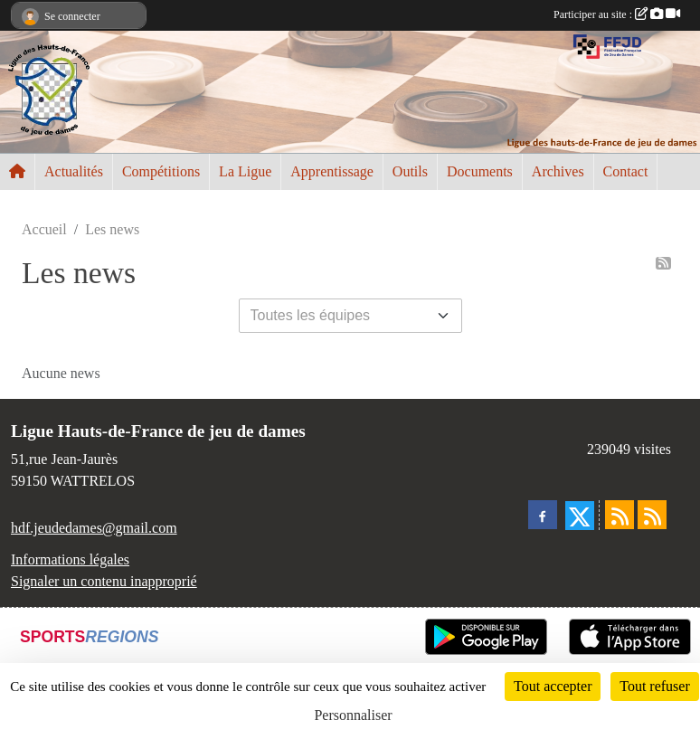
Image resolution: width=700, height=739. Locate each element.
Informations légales (70, 559)
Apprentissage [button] (332, 171)
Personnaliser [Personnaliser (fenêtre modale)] (353, 715)
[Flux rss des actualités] (620, 515)
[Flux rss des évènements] (652, 515)
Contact (626, 171)
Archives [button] (558, 171)
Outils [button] (410, 171)
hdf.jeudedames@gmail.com (94, 528)
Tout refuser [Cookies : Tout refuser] (655, 686)
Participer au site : (617, 14)
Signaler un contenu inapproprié (104, 581)
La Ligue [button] (245, 171)
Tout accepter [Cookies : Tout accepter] (553, 686)
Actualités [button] (74, 171)
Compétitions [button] (161, 171)
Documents (480, 171)
